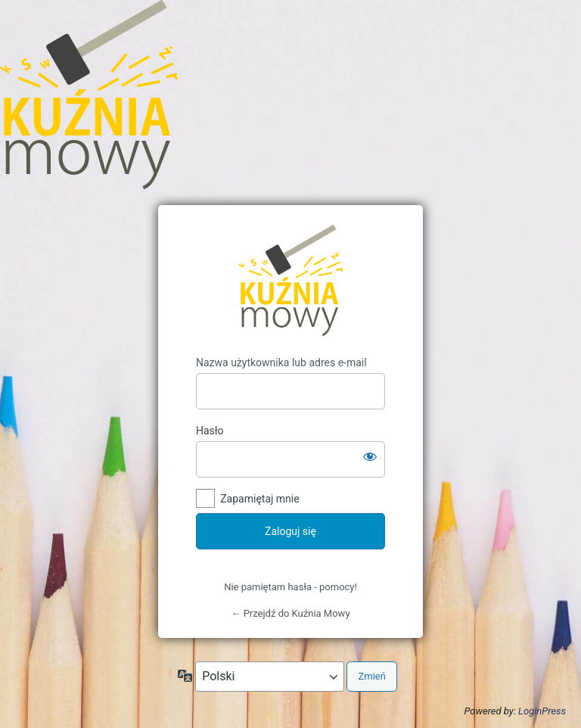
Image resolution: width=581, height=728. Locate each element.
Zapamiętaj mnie (259, 499)
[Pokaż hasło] (370, 456)
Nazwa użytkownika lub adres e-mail (281, 362)
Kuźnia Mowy (291, 280)
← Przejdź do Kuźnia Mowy (290, 613)
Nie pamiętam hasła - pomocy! (290, 587)
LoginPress (542, 711)
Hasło (210, 431)
